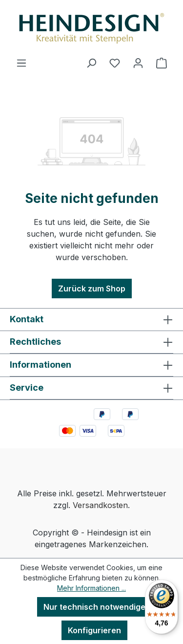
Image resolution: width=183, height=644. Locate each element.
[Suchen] (91, 63)
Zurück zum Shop (92, 289)
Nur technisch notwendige (94, 607)
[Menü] (21, 63)
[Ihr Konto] (138, 63)
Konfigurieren (94, 630)
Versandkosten (100, 505)
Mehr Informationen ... (91, 588)
